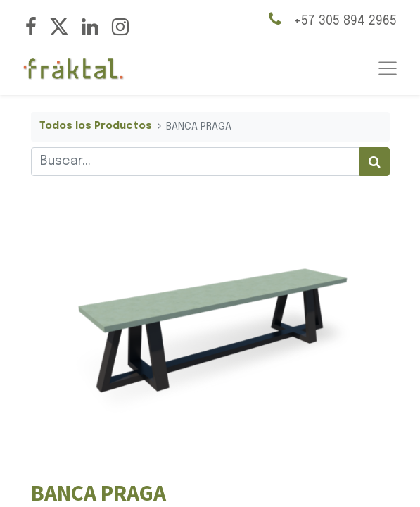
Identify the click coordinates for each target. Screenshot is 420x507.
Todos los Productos (96, 126)
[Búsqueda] (375, 162)
